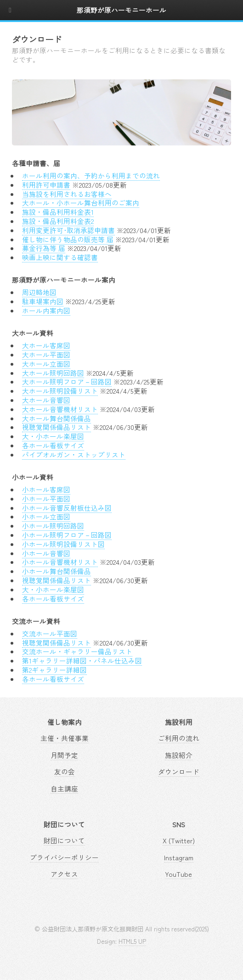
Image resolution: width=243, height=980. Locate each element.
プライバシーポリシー (64, 857)
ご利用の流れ (179, 738)
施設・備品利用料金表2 (58, 221)
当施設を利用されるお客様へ (67, 194)
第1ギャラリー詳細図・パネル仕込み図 (82, 660)
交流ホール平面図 (50, 633)
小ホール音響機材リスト (60, 562)
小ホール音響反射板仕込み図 (67, 508)
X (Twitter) (179, 840)
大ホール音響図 (46, 400)
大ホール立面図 (46, 364)
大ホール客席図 (46, 345)
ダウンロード (179, 771)
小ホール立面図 (46, 516)
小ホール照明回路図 (53, 526)
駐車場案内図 (43, 301)
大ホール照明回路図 (53, 373)
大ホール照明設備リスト (60, 391)
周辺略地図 (39, 292)
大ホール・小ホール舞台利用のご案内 (81, 203)
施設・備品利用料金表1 (58, 212)
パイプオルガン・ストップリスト (74, 454)
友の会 (65, 771)
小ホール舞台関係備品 (57, 571)
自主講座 (64, 788)
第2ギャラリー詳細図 (54, 670)
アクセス (64, 874)
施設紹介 (179, 755)
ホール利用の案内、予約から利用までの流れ (91, 175)
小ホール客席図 (46, 489)
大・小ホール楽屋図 (53, 436)
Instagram (179, 857)
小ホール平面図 (46, 498)
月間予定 (64, 755)
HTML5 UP (132, 941)
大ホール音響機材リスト (60, 409)
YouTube (178, 874)
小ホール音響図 (46, 553)
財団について (64, 840)
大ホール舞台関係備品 (57, 418)
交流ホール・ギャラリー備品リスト (77, 651)
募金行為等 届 (44, 248)
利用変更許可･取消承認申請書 (68, 230)
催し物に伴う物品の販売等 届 (68, 239)
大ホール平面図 (46, 354)
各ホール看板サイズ (53, 445)
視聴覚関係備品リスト (57, 427)
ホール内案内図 (46, 310)
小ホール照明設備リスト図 (63, 544)
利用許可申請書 (46, 185)
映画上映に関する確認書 (60, 257)
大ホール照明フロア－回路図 (67, 381)
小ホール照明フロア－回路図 (67, 535)
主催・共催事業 (65, 738)
